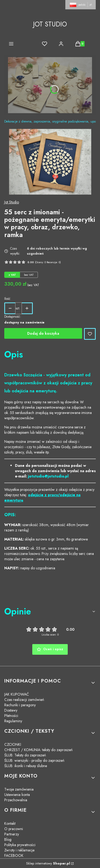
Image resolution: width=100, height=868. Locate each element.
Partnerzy (12, 834)
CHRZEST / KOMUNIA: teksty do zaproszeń (38, 750)
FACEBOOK (14, 855)
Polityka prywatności (20, 845)
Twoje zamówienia (19, 789)
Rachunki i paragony (20, 705)
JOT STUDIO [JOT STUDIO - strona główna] (50, 24)
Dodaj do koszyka (43, 333)
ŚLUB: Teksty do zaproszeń (25, 755)
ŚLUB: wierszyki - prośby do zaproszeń (34, 760)
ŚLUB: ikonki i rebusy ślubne (26, 766)
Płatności (11, 716)
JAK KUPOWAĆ (17, 694)
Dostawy (11, 710)
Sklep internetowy (48, 863)
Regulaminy (13, 721)
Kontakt (10, 823)
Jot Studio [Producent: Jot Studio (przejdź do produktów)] (12, 202)
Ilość (7, 299)
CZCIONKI (13, 744)
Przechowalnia (16, 800)
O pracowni (14, 829)
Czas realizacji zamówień (24, 700)
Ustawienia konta (17, 795)
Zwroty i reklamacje (19, 850)
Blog (8, 839)
